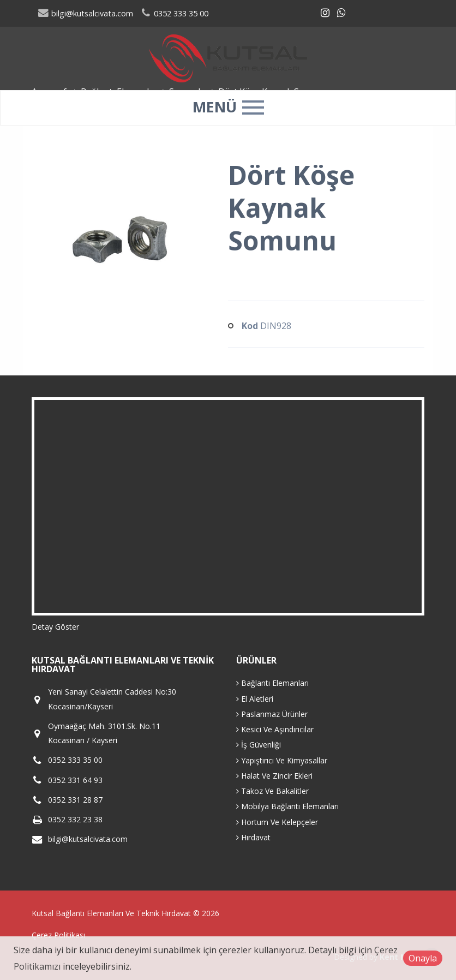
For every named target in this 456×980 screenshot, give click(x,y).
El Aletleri (255, 699)
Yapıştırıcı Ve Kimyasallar (282, 760)
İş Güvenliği (259, 745)
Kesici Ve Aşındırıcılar (275, 729)
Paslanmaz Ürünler (272, 714)
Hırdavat (253, 837)
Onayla (423, 958)
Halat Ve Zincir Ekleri (274, 776)
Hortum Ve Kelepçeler (277, 822)
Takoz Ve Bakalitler (272, 791)
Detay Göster (55, 627)
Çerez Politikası (58, 935)
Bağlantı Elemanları (272, 683)
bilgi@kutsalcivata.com (86, 13)
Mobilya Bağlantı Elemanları (287, 806)
